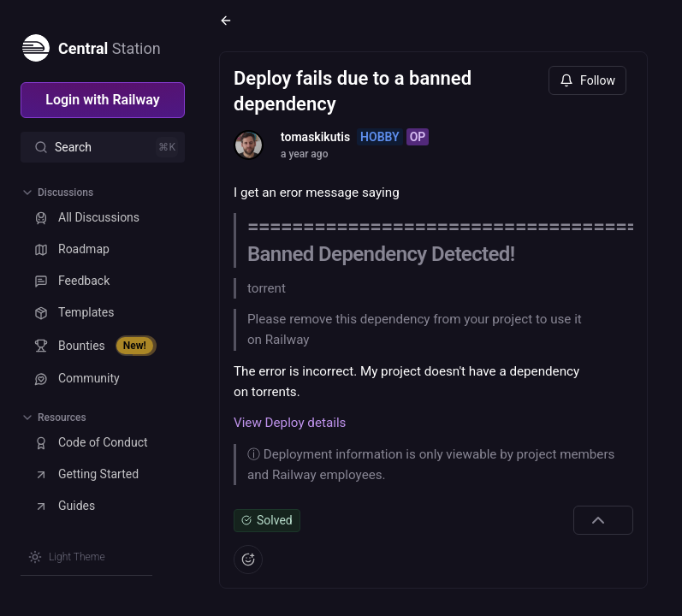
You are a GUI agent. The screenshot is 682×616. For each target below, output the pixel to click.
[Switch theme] (67, 557)
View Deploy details (290, 423)
